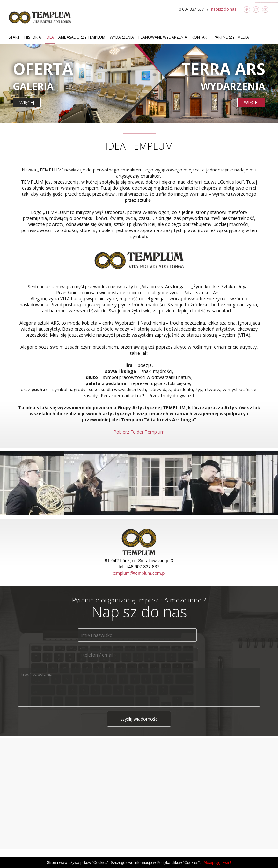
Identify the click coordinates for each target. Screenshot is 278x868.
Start (14, 37)
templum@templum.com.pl (139, 573)
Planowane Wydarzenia (163, 37)
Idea (50, 37)
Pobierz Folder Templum (139, 432)
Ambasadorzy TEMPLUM (82, 37)
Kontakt (200, 37)
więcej (27, 102)
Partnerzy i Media (231, 37)
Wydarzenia (122, 37)
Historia (33, 37)
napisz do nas (224, 9)
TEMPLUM (40, 17)
